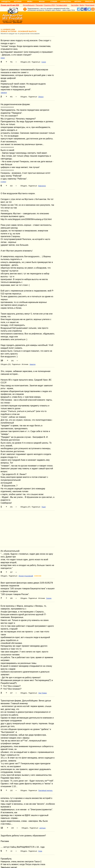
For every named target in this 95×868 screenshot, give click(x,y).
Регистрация (90, 5)
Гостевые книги (62, 5)
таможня (4, 93)
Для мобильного (29, 5)
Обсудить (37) (25, 507)
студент (3, 182)
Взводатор (42, 186)
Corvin (44, 62)
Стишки (54, 2)
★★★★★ (38, 576)
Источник (25, 364)
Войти (82, 5)
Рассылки (39, 5)
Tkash (44, 507)
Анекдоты (6, 2)
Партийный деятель (45, 791)
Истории (18, 2)
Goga (40, 851)
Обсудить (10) (25, 62)
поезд (3, 58)
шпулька (42, 828)
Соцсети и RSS (49, 5)
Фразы (42, 2)
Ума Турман (42, 693)
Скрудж (49, 598)
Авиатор (32, 364)
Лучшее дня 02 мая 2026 (10, 5)
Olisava (41, 97)
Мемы (30, 2)
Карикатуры (66, 2)
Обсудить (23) (6, 364)
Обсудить (24, 97)
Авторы (78, 2)
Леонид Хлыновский (26, 576)
